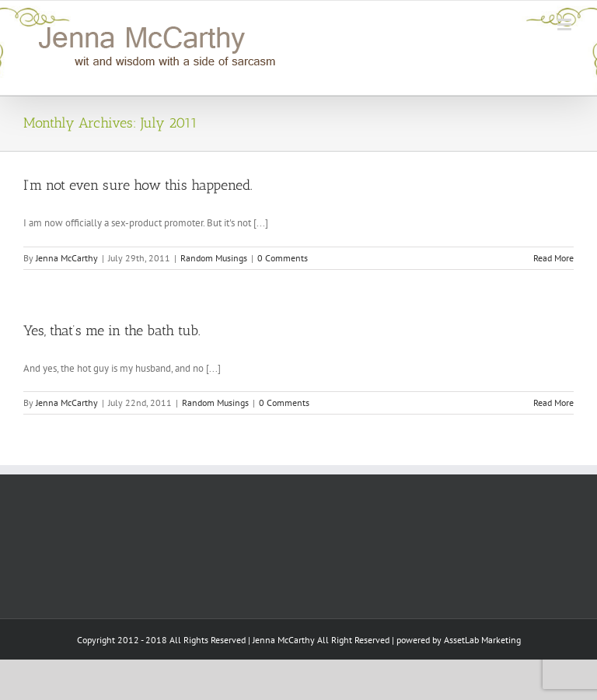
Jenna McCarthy (67, 258)
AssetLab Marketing (482, 640)
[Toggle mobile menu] (566, 24)
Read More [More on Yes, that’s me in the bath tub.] (553, 402)
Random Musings (214, 258)
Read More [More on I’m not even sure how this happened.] (553, 258)
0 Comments (283, 258)
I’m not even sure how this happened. (138, 185)
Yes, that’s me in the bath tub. (112, 331)
